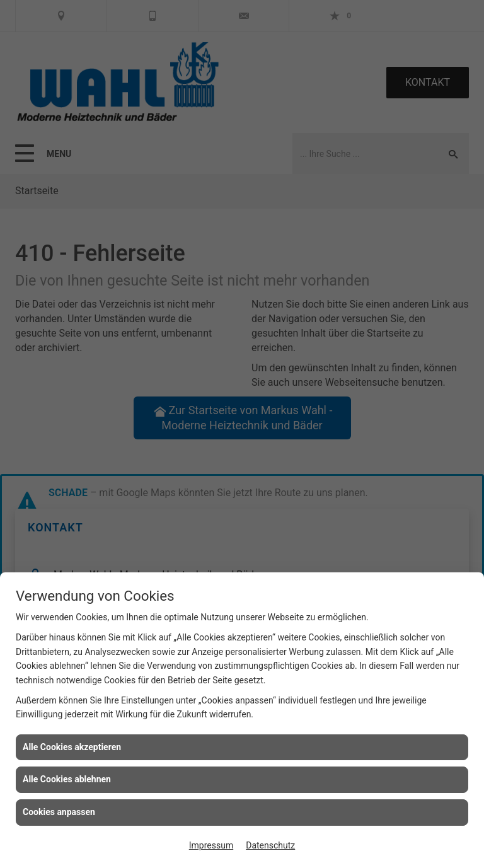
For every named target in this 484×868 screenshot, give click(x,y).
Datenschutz (270, 845)
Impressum (211, 845)
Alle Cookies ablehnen (67, 779)
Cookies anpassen (59, 812)
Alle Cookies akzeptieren (72, 747)
